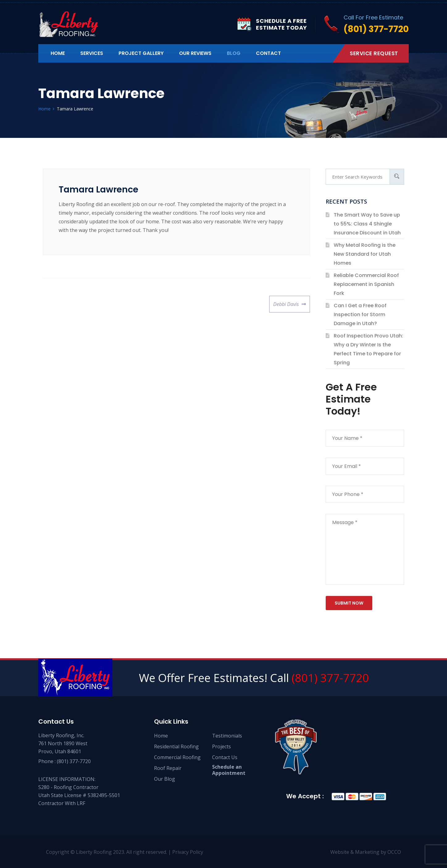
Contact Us (225, 757)
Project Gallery (141, 53)
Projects (221, 746)
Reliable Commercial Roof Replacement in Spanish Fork (366, 284)
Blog (234, 53)
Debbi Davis (286, 302)
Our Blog (165, 779)
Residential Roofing (176, 746)
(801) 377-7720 (330, 678)
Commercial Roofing (177, 757)
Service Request (374, 53)
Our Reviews (195, 53)
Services (92, 53)
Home (58, 53)
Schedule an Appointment (229, 770)
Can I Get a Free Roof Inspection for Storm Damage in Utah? (360, 314)
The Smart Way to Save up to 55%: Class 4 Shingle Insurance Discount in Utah (367, 224)
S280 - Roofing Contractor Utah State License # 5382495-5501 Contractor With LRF (79, 795)
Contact (268, 53)
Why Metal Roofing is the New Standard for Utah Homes (365, 254)
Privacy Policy (188, 852)
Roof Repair (168, 768)
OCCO (394, 852)
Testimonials (227, 736)
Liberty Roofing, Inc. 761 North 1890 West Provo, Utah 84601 (63, 743)
